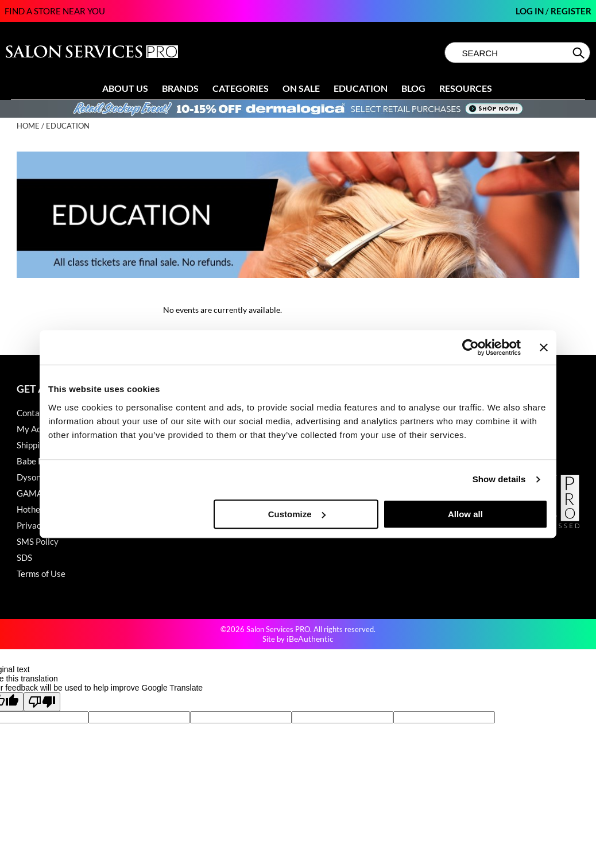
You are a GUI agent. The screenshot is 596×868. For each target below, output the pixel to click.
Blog (413, 88)
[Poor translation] (42, 702)
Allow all (465, 514)
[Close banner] (544, 347)
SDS (24, 557)
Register (571, 11)
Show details (499, 479)
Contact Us (38, 413)
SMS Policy (38, 541)
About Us (125, 88)
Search (580, 53)
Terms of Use (41, 573)
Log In (531, 11)
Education (361, 88)
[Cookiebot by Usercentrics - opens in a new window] (471, 347)
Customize (297, 514)
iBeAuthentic (310, 639)
